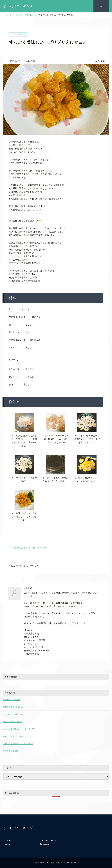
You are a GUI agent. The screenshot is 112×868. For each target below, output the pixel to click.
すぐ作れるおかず (19, 548)
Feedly (46, 845)
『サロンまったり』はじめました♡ (18, 744)
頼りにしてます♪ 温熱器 (14, 736)
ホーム (8, 845)
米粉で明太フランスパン (13, 707)
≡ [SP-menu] (101, 6)
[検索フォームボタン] (106, 682)
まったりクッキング (18, 6)
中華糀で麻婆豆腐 (11, 751)
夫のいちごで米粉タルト (13, 714)
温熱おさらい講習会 (12, 700)
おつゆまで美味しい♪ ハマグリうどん (19, 729)
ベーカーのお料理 (37, 548)
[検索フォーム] (53, 682)
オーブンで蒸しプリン (12, 722)
